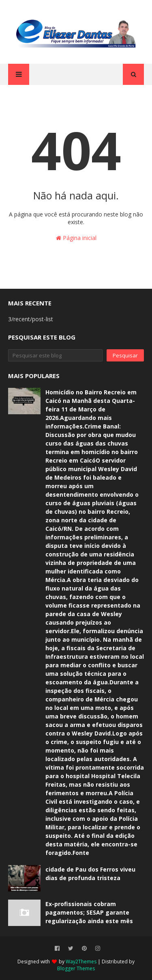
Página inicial (76, 238)
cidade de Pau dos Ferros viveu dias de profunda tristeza (90, 874)
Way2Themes (81, 962)
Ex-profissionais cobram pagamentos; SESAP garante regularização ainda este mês (89, 912)
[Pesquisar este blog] (55, 355)
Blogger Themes (76, 968)
